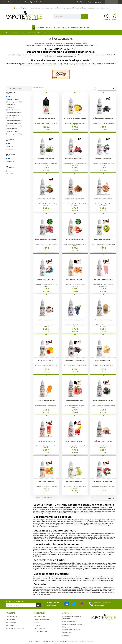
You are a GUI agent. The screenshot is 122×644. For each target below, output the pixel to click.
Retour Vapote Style (11, 616)
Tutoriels (80, 2)
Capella (11, 161)
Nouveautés (38, 625)
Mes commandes (11, 622)
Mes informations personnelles (15, 628)
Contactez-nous (111, 2)
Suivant (112, 498)
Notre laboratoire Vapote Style (71, 630)
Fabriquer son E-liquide (41, 631)
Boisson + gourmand (14, 102)
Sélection (37, 622)
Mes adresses (10, 625)
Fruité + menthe (13, 115)
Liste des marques (39, 628)
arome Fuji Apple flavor (77, 63)
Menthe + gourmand (14, 134)
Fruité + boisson (13, 110)
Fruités (11, 118)
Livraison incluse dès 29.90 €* (43, 619)
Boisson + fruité (13, 99)
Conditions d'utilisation (69, 622)
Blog (89, 2)
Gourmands (12, 129)
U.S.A (10, 174)
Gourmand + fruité (14, 123)
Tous (9, 96)
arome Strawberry (54, 63)
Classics (11, 107)
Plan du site (66, 636)
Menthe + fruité (13, 131)
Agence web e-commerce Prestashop (82, 641)
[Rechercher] (70, 16)
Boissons (11, 104)
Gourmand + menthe (15, 126)
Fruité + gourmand (14, 113)
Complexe (12, 149)
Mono (10, 146)
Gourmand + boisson (15, 121)
